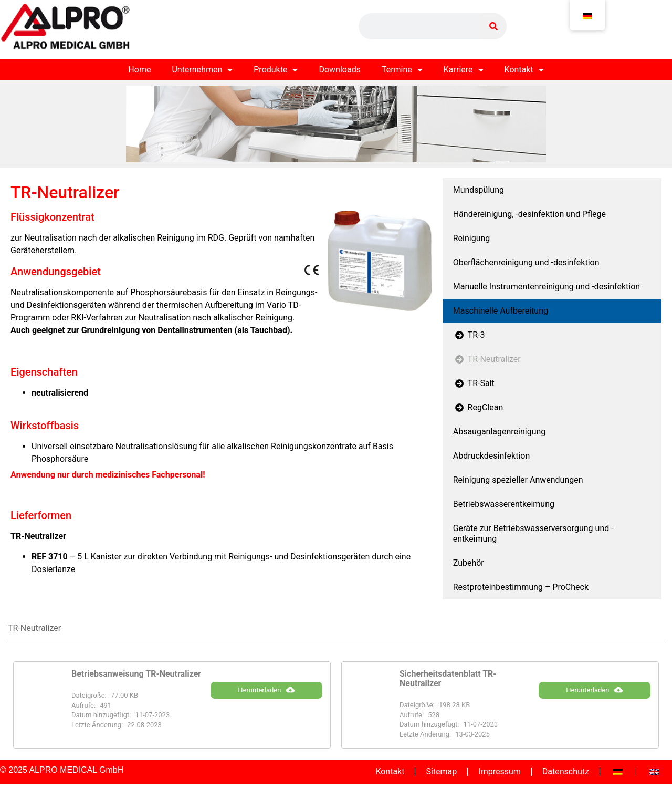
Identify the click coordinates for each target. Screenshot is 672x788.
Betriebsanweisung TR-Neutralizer (136, 674)
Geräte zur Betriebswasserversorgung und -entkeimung (533, 533)
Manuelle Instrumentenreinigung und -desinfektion (547, 287)
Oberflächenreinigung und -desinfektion (526, 262)
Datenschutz (566, 771)
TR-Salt (474, 383)
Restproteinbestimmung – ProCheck (521, 587)
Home (139, 70)
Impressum (500, 771)
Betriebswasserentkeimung (504, 504)
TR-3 (469, 335)
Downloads (339, 70)
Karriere (464, 70)
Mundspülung (479, 190)
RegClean (478, 407)
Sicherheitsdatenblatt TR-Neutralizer (448, 678)
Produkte (276, 70)
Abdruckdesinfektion (492, 456)
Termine (402, 70)
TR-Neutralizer (487, 359)
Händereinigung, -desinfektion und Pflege (529, 214)
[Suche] (493, 26)
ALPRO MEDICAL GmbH (76, 770)
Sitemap (441, 771)
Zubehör (469, 563)
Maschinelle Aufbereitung (501, 311)
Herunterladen (266, 690)
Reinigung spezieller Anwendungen (518, 480)
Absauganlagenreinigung (500, 432)
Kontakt (524, 70)
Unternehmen (202, 70)
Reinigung (472, 238)
